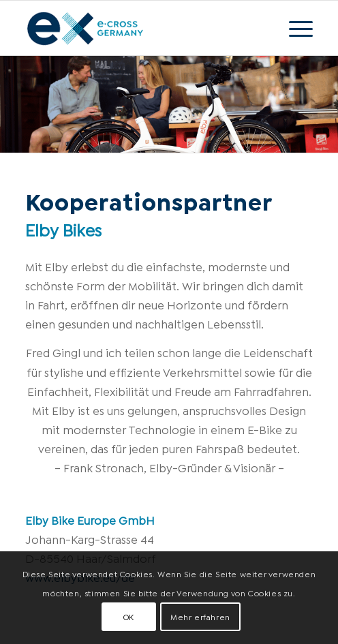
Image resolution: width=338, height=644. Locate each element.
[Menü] (294, 28)
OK (129, 616)
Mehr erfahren (200, 616)
